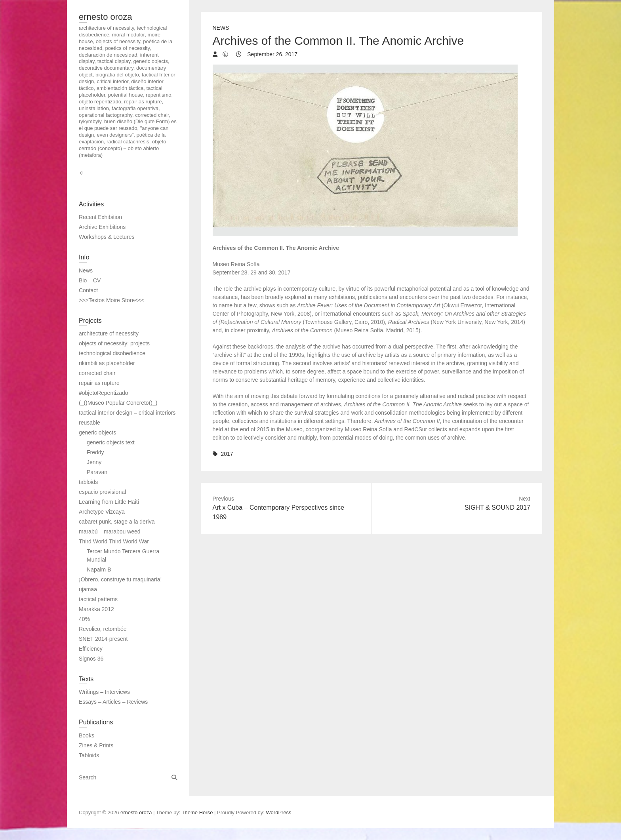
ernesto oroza (106, 17)
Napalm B (99, 570)
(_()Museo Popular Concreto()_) (118, 403)
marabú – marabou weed (110, 531)
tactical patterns (98, 599)
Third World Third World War (114, 541)
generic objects (97, 432)
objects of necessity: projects (114, 343)
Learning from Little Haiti (109, 502)
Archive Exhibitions (102, 227)
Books (87, 735)
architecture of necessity (109, 333)
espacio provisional (102, 492)
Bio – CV (90, 280)
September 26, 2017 (271, 54)
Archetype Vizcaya (102, 512)
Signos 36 (91, 659)
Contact (88, 290)
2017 (227, 454)
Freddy (95, 452)
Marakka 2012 (96, 609)
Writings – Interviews (104, 692)
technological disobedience (112, 353)
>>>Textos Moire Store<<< (112, 300)
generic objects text (111, 442)
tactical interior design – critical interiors (127, 413)
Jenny (94, 462)
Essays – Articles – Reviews (113, 702)
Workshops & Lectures (107, 237)
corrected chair (97, 373)
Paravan (97, 472)
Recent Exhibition (100, 217)
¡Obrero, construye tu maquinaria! (120, 579)
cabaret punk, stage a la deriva (117, 522)
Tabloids (89, 755)
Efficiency (91, 649)
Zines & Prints (96, 745)
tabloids (88, 482)
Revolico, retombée (103, 629)
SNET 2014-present (103, 639)
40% (84, 619)
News (221, 28)
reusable (90, 423)
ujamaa (88, 589)
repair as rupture (99, 383)
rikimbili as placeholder (107, 363)
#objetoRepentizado (104, 393)
